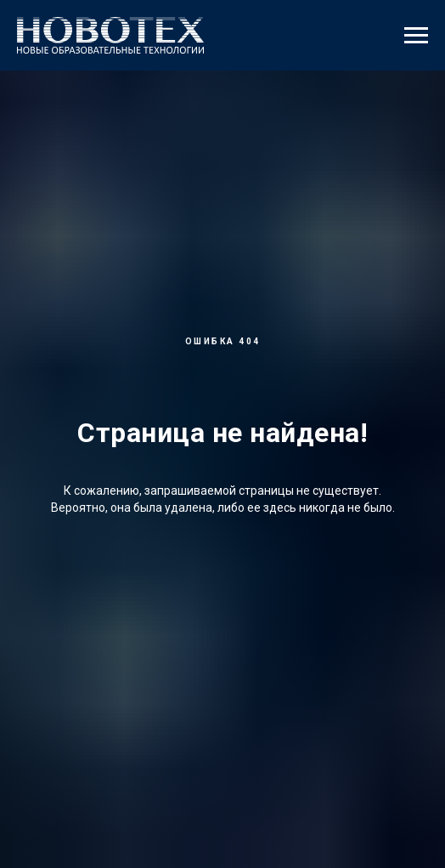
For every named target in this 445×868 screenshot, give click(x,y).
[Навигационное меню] (416, 36)
